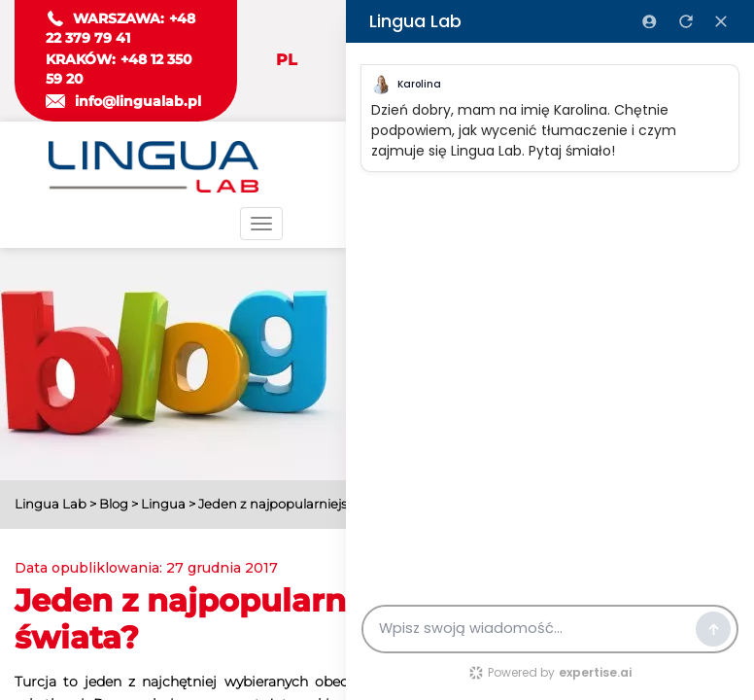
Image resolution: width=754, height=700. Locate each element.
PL (287, 60)
